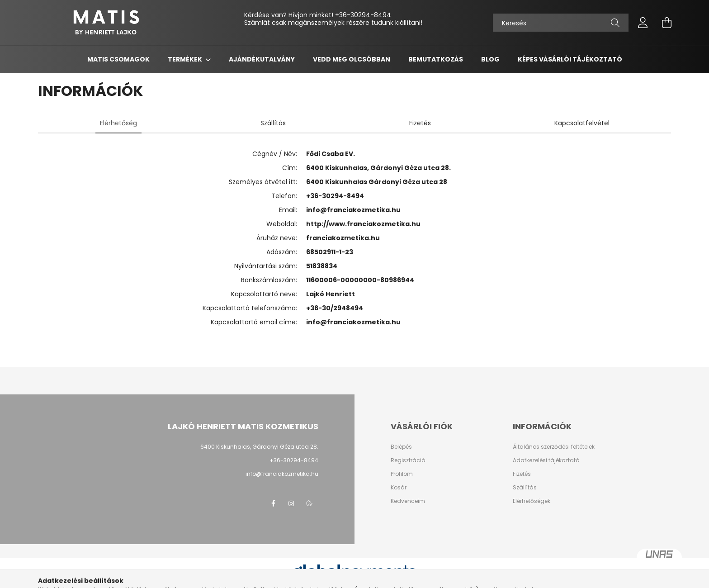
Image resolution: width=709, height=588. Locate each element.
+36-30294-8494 (363, 15)
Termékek (186, 59)
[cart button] (666, 23)
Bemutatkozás (436, 59)
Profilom (402, 474)
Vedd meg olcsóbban (352, 59)
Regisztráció (408, 460)
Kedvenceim (408, 501)
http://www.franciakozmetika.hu (363, 224)
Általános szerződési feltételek (554, 447)
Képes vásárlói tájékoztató (570, 59)
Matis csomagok (118, 59)
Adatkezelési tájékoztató (546, 460)
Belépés (401, 447)
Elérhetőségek (532, 501)
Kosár (399, 488)
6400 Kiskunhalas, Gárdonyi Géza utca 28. (259, 447)
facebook (273, 503)
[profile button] (643, 23)
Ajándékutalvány (262, 59)
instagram (291, 503)
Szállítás (525, 488)
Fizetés (522, 474)
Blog (490, 59)
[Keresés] (561, 23)
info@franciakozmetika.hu (353, 210)
